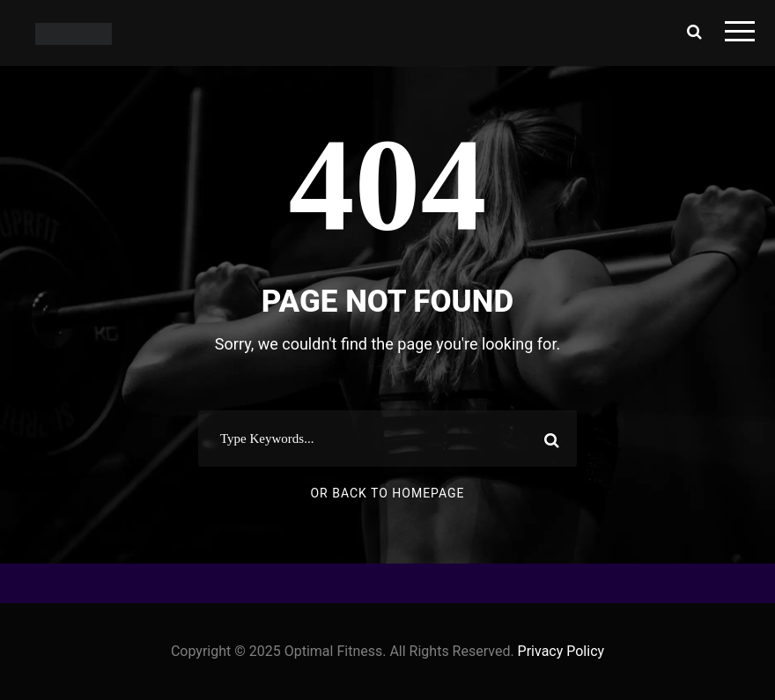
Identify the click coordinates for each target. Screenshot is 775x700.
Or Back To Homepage (387, 493)
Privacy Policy (561, 651)
